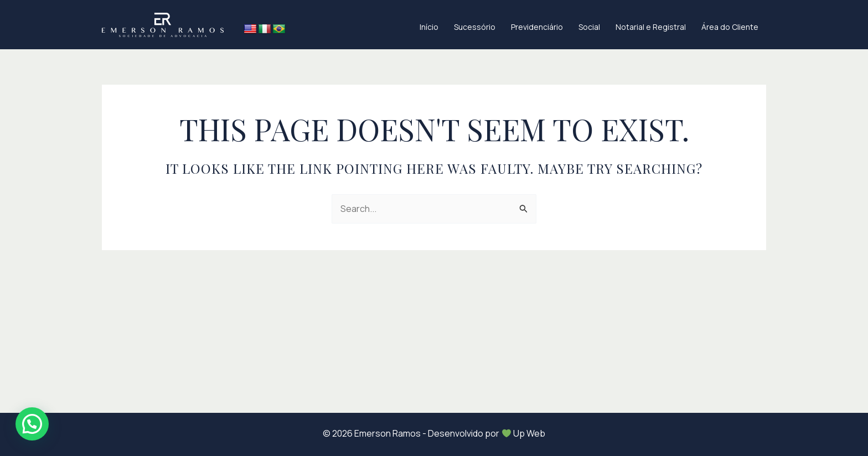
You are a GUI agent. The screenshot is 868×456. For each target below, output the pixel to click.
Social (589, 27)
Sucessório (475, 27)
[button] (32, 424)
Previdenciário (537, 27)
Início (429, 27)
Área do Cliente (730, 27)
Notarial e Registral (651, 27)
